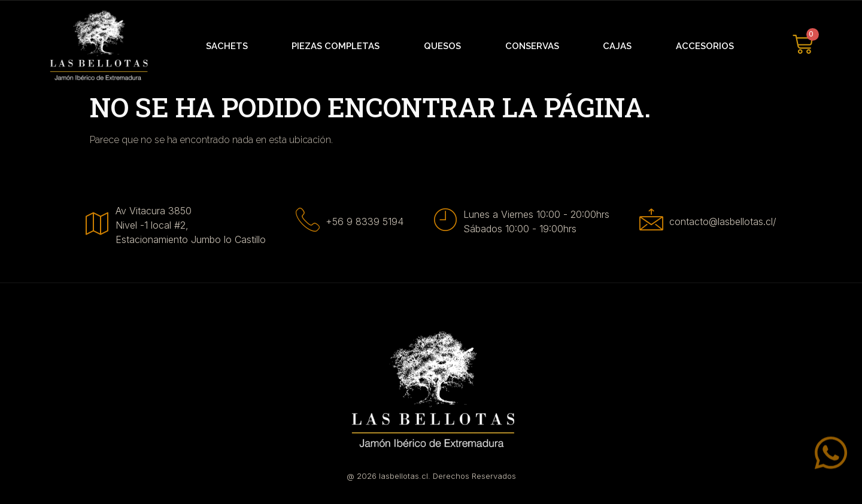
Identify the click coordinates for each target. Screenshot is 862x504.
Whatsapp (784, 468)
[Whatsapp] (831, 465)
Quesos (442, 46)
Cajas (617, 46)
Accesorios (705, 46)
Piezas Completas (336, 46)
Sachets (227, 46)
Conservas (532, 46)
